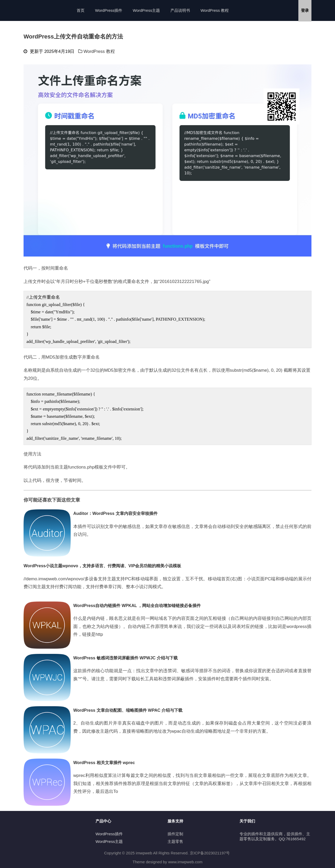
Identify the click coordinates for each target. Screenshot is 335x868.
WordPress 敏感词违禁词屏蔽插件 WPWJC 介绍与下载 (125, 658)
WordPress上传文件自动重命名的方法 (73, 37)
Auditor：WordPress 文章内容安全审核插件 (115, 513)
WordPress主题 (146, 10)
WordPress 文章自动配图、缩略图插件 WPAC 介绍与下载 (128, 710)
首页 (81, 10)
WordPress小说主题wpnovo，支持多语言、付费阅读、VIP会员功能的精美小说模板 (102, 566)
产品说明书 (180, 10)
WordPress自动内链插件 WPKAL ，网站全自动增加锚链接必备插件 (137, 606)
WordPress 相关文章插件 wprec (104, 763)
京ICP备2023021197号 (210, 853)
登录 (305, 10)
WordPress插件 (109, 10)
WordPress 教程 (215, 10)
